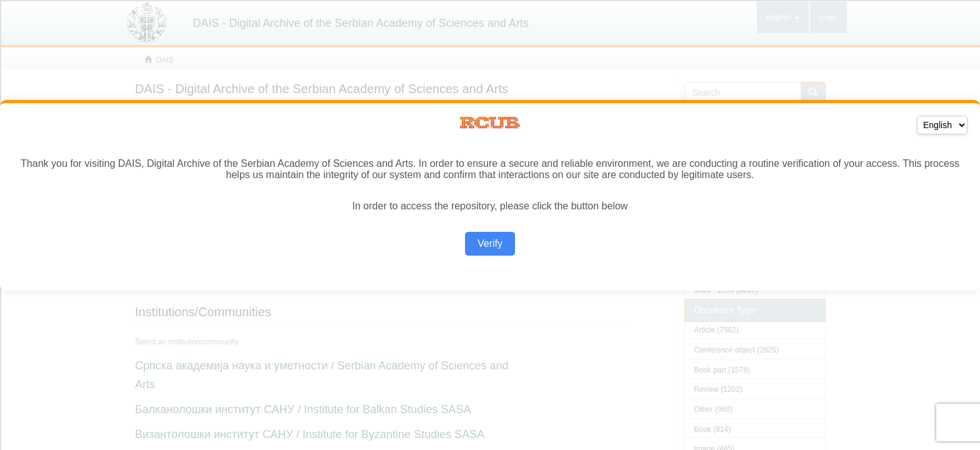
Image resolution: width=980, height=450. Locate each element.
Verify (490, 243)
